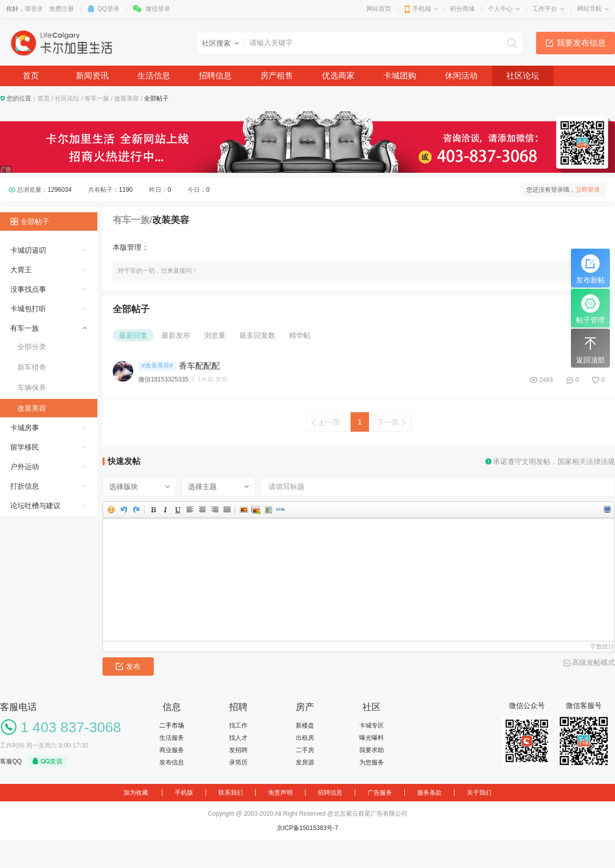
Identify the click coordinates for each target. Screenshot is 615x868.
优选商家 (338, 76)
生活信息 (154, 76)
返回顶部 (590, 349)
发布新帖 (590, 269)
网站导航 (589, 9)
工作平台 (545, 9)
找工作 (238, 725)
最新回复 (133, 335)
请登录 (34, 9)
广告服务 (380, 793)
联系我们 (231, 793)
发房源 (305, 762)
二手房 (305, 750)
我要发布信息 (581, 43)
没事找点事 (28, 289)
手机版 (184, 793)
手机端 (422, 9)
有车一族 (97, 98)
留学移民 (25, 447)
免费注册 (61, 9)
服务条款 (429, 793)
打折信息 (25, 486)
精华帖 (300, 335)
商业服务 (172, 750)
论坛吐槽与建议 (35, 506)
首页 (31, 76)
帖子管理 (590, 309)
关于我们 (479, 793)
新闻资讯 (92, 76)
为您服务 (372, 762)
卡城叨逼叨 (28, 250)
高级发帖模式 (593, 662)
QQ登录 (108, 9)
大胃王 (21, 270)
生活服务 (172, 738)
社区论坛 (523, 76)
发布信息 (172, 762)
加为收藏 (136, 793)
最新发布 (176, 335)
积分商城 (462, 9)
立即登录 (588, 190)
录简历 (238, 762)
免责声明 (280, 793)
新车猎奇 (32, 367)
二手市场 (172, 725)
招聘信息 (215, 76)
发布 (128, 667)
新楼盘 (305, 725)
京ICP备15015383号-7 (307, 828)
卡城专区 (372, 725)
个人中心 (500, 9)
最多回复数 (257, 335)
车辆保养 (32, 388)
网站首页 (379, 9)
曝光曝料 (372, 738)
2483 (546, 380)
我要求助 (372, 750)
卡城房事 (25, 428)
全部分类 (32, 347)
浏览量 (215, 335)
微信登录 (158, 9)
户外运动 (25, 467)
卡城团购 (400, 76)
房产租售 (277, 76)
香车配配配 (199, 366)
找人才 (238, 738)
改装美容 (127, 98)
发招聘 (238, 750)
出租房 (305, 738)
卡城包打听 (28, 309)
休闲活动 (461, 76)
